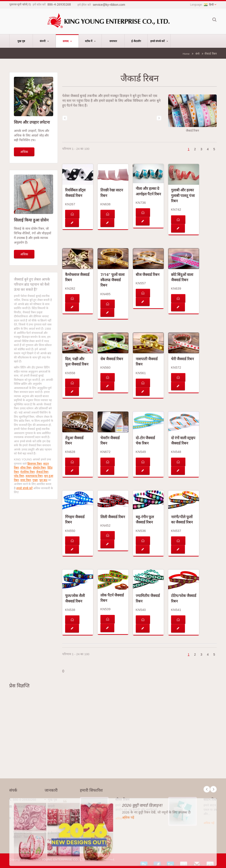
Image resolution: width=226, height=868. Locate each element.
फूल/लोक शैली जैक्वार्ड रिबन (75, 598)
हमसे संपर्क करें (159, 41)
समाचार (113, 41)
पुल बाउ (43, 480)
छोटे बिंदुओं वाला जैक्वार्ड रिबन (182, 277)
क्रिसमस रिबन (35, 464)
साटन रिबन (211, 799)
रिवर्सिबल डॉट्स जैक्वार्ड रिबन (75, 193)
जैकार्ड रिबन (42, 472)
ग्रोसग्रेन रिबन (39, 468)
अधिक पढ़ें (121, 819)
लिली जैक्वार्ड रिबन (113, 517)
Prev (207, 789)
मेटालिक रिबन (27, 472)
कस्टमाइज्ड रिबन (34, 476)
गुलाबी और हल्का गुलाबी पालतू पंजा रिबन (183, 195)
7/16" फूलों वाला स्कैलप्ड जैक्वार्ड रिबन (112, 280)
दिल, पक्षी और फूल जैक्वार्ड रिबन (77, 361)
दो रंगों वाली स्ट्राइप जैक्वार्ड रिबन (183, 440)
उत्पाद (67, 41)
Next (213, 789)
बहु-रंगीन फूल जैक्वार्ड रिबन (145, 519)
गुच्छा (35, 480)
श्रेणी (197, 54)
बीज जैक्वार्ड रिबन (148, 274)
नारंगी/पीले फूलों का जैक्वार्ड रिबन (182, 519)
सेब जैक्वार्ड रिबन (112, 359)
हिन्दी (209, 5)
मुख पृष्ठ (21, 41)
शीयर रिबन (26, 468)
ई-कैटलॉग (136, 41)
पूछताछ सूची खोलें (18, 4)
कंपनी (44, 41)
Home (186, 54)
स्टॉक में (90, 41)
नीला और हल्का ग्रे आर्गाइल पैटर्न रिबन (148, 191)
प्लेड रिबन (19, 476)
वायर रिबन (26, 480)
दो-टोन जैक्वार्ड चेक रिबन (145, 440)
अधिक (24, 152)
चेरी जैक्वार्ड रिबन (182, 359)
